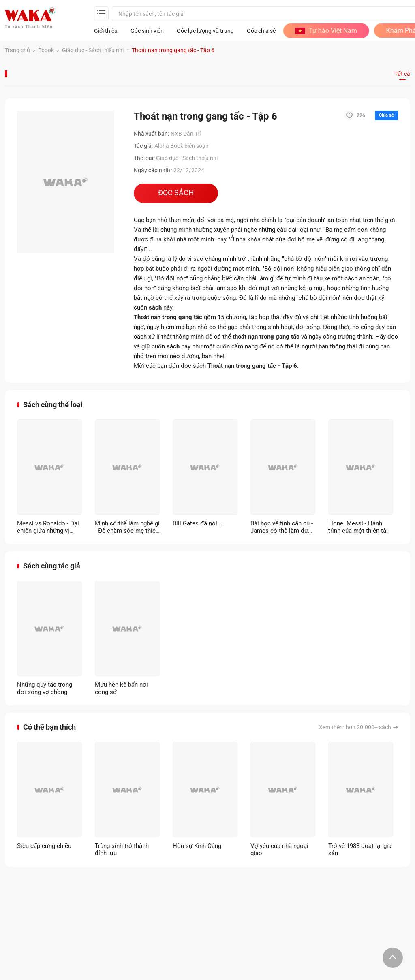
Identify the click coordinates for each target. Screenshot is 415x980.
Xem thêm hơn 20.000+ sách (355, 727)
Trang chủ (17, 50)
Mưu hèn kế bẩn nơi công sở (121, 688)
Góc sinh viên (147, 31)
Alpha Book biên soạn (182, 146)
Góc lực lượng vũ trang (205, 31)
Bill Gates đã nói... (197, 523)
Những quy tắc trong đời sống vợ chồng (45, 688)
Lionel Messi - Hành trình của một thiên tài (358, 527)
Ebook (46, 50)
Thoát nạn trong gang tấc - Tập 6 (173, 50)
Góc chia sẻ (261, 31)
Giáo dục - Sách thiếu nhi (93, 50)
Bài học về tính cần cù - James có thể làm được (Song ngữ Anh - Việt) (283, 527)
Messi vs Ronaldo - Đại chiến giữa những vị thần (48, 527)
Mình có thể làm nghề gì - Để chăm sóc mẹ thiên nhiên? (127, 527)
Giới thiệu (106, 31)
